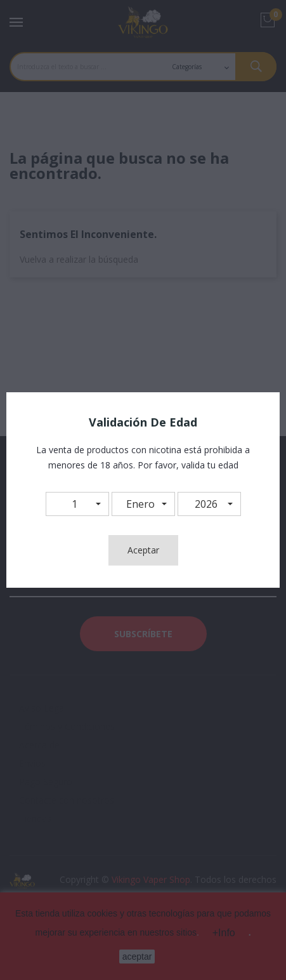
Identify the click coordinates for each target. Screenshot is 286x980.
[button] (77, 504)
